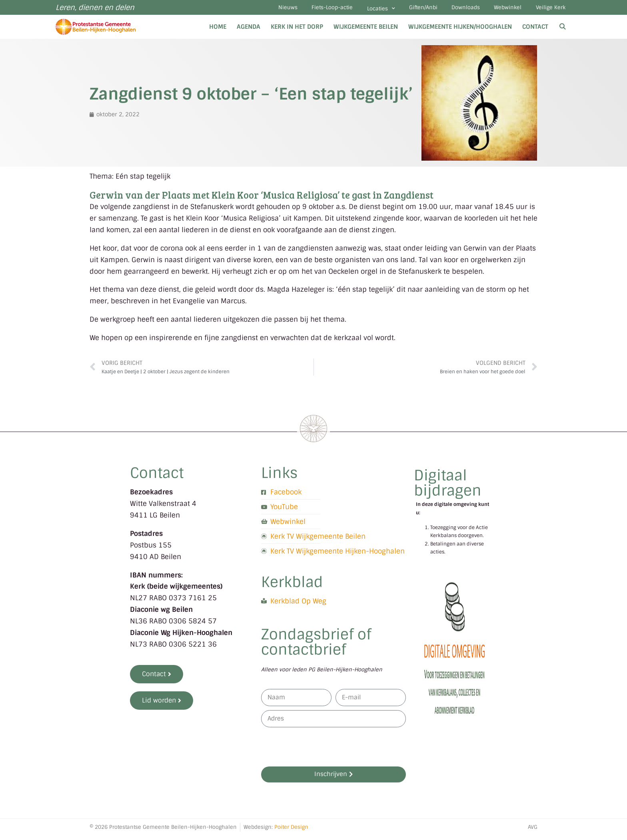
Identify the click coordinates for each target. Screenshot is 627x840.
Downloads (451, 10)
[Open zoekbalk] (562, 31)
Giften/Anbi (403, 10)
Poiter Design (291, 831)
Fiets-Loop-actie (300, 10)
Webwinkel (499, 10)
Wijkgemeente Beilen (366, 31)
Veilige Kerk (548, 10)
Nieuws (250, 10)
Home (218, 31)
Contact (535, 31)
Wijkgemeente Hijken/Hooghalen (460, 31)
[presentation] (322, 751)
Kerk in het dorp (297, 31)
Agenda (249, 31)
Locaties (355, 11)
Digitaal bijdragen (448, 487)
